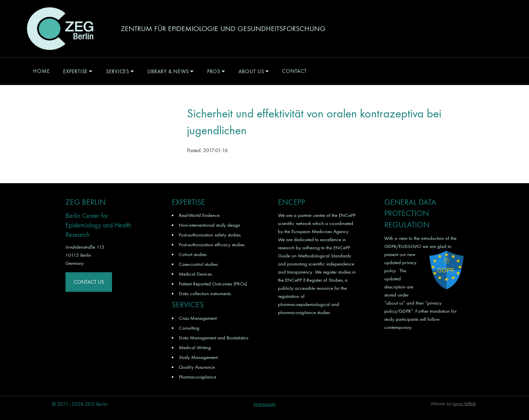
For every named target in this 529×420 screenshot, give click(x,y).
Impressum (264, 404)
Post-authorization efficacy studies (212, 245)
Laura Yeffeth (464, 404)
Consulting (189, 328)
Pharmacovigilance (198, 377)
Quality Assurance (197, 367)
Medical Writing (195, 347)
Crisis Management (198, 318)
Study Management (198, 357)
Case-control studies (198, 264)
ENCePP (347, 215)
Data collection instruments (205, 293)
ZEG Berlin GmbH (60, 29)
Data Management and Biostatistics (214, 338)
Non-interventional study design (210, 225)
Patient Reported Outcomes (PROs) (213, 284)
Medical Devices (195, 274)
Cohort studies (193, 254)
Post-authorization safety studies (210, 235)
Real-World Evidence (199, 215)
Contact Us (89, 282)
